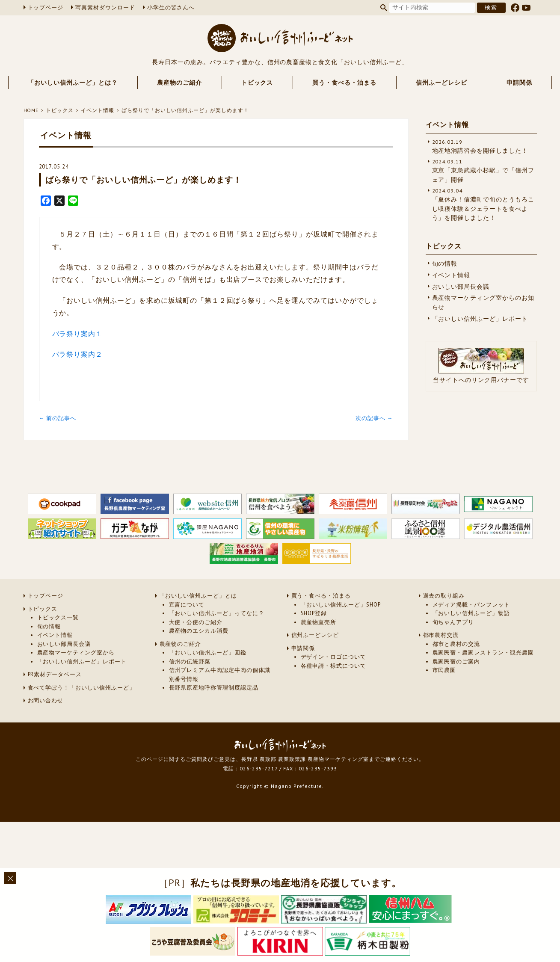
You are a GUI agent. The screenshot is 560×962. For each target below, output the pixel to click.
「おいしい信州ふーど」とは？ (73, 83)
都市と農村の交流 (456, 644)
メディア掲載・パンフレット (471, 605)
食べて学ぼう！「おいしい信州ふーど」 (81, 688)
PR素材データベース (55, 674)
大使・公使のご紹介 (196, 622)
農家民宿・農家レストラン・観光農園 (483, 653)
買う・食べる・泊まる (344, 83)
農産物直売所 (319, 622)
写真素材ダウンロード (105, 7)
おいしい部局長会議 (461, 287)
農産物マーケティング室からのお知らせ (483, 302)
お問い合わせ (46, 700)
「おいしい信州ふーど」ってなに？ (217, 613)
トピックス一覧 (58, 617)
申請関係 (519, 83)
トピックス (257, 83)
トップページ (46, 7)
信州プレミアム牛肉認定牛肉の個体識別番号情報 (220, 674)
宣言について (187, 605)
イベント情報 (98, 110)
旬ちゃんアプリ (453, 622)
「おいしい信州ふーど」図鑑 (208, 653)
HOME (31, 110)
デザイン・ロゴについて (334, 657)
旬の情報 (445, 263)
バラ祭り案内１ (78, 334)
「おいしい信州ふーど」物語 (471, 613)
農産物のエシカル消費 (199, 631)
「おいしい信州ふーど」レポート (480, 319)
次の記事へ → (374, 418)
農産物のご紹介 (179, 83)
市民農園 (444, 670)
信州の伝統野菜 (190, 662)
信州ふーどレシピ (441, 83)
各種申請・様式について (334, 666)
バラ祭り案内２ (78, 354)
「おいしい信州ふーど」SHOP (341, 605)
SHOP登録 (314, 613)
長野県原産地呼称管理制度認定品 (214, 688)
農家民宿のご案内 (456, 662)
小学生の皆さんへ (171, 7)
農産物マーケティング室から (76, 653)
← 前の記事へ (58, 418)
